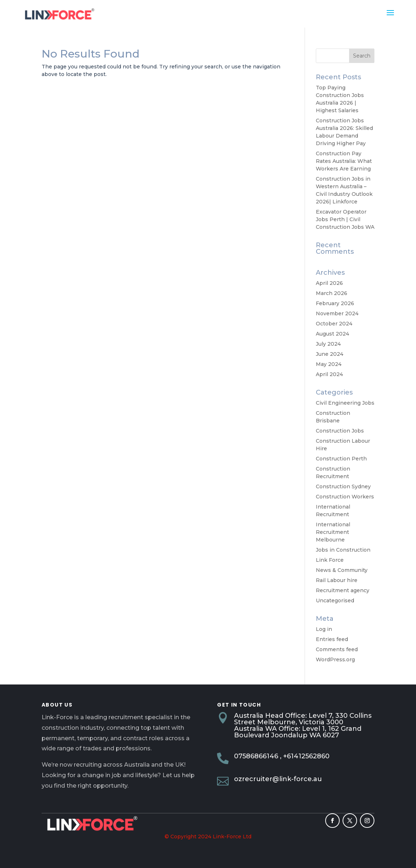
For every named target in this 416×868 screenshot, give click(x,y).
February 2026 (335, 303)
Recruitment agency (343, 590)
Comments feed (337, 649)
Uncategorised (335, 601)
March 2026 (332, 293)
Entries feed (332, 639)
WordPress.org (335, 660)
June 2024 (330, 354)
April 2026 (329, 283)
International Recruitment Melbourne (333, 532)
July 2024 (328, 344)
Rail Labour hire (337, 580)
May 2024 (329, 364)
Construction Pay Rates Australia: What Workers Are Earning (344, 161)
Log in (324, 629)
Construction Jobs (340, 431)
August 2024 (332, 334)
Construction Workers (345, 497)
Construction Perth (341, 459)
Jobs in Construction (343, 550)
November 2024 (337, 313)
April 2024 (329, 374)
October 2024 (334, 324)
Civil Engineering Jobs (345, 403)
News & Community (342, 570)
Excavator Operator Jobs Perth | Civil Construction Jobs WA (345, 219)
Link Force (330, 560)
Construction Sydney (343, 486)
